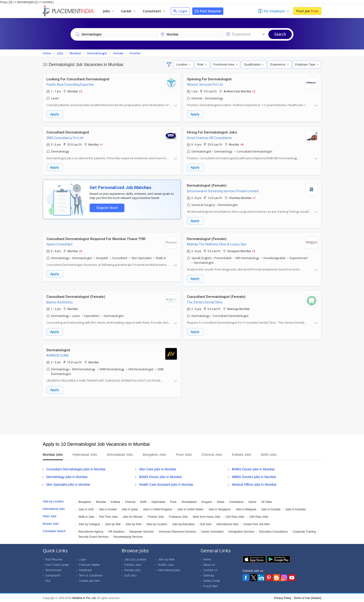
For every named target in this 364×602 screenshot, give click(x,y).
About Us (209, 564)
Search (280, 34)
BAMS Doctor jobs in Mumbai (160, 476)
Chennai (130, 501)
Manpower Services (141, 531)
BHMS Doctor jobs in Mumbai (253, 469)
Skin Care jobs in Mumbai (158, 469)
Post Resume (208, 11)
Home (207, 559)
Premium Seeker (89, 564)
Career (128, 11)
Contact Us (210, 570)
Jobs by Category (89, 524)
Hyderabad (158, 501)
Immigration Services (241, 531)
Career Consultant (212, 531)
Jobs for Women (133, 516)
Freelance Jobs (178, 516)
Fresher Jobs (156, 516)
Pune (173, 501)
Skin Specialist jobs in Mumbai (68, 484)
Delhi (143, 501)
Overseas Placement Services (177, 531)
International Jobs (227, 524)
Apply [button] (55, 114)
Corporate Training (304, 531)
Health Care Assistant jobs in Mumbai (166, 484)
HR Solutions (116, 531)
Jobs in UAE (86, 509)
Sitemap (209, 575)
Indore (252, 501)
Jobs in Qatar (130, 509)
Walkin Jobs (166, 564)
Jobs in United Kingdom (158, 509)
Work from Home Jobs (206, 516)
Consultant (154, 11)
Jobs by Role (133, 524)
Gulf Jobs (206, 524)
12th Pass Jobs (235, 516)
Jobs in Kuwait (108, 509)
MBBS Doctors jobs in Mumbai (254, 476)
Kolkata (115, 501)
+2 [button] (81, 91)
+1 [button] (101, 144)
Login (180, 11)
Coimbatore (236, 501)
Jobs (108, 11)
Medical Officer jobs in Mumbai (254, 484)
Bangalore (85, 501)
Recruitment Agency (91, 531)
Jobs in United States (190, 509)
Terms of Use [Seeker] (307, 598)
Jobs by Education (183, 524)
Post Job (307, 11)
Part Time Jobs (108, 516)
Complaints (53, 575)
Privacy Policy (283, 598)
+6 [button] (81, 251)
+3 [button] (253, 251)
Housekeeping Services (128, 536)
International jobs (169, 570)
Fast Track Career (57, 564)
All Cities (267, 501)
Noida (221, 501)
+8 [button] (242, 144)
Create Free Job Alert (257, 524)
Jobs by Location (157, 524)
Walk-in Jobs (86, 516)
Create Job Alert (89, 580)
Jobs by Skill (113, 524)
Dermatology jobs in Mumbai (67, 476)
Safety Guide (211, 580)
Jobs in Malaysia (246, 509)
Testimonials (54, 570)
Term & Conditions (91, 575)
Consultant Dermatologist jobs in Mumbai (76, 469)
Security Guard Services (93, 536)
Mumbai (101, 501)
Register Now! (107, 208)
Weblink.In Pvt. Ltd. (84, 598)
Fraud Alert (211, 586)
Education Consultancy (274, 531)
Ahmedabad (189, 501)
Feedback (85, 570)
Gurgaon (207, 501)
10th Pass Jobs (259, 516)
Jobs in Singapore (220, 509)
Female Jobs (133, 570)
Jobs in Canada (271, 509)
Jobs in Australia (295, 509)
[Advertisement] (182, 415)
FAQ (48, 580)
